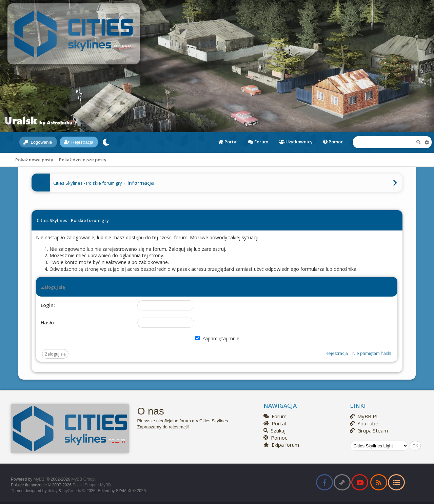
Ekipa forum (281, 445)
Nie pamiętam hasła (372, 353)
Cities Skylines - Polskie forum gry (88, 183)
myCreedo (72, 491)
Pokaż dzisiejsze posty (83, 160)
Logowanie (38, 142)
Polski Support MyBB (92, 485)
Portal (228, 142)
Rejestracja (78, 142)
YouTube (364, 423)
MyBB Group (83, 479)
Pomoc (333, 142)
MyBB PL (364, 416)
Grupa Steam (369, 430)
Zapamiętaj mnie (217, 338)
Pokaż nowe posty (34, 160)
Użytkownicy (296, 142)
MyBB (39, 479)
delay (53, 491)
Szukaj (274, 430)
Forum (258, 142)
